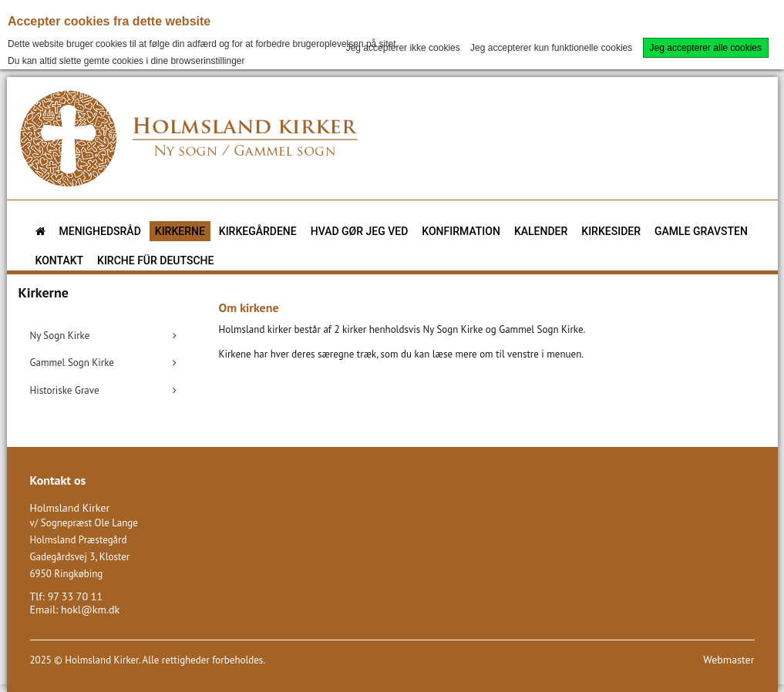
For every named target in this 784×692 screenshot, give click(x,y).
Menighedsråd (100, 231)
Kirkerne (180, 231)
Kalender (541, 231)
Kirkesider (611, 231)
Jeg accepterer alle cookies (706, 48)
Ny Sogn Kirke (60, 336)
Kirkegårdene (258, 231)
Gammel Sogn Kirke (72, 363)
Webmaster (728, 660)
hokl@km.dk (90, 610)
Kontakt (60, 260)
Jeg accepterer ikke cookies (403, 48)
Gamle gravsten (701, 231)
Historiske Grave (65, 390)
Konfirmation (461, 231)
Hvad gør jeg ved (360, 231)
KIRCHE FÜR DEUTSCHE (155, 260)
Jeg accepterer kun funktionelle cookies (551, 48)
